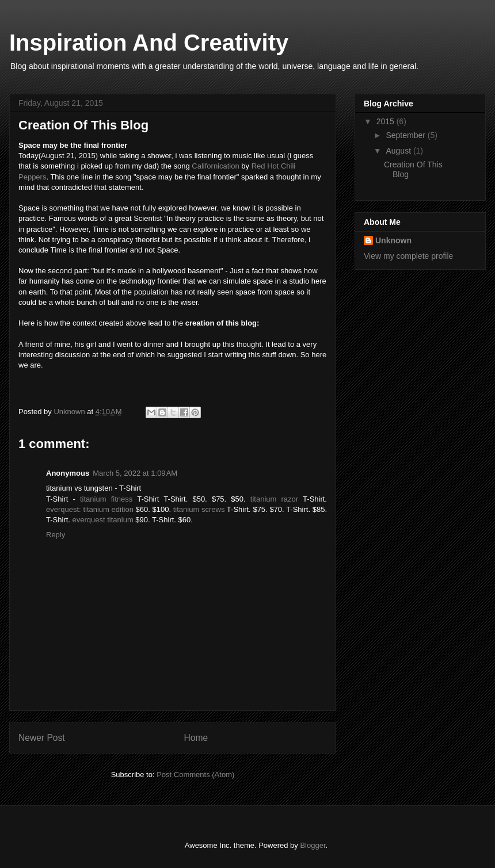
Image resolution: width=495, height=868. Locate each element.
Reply (56, 535)
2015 (387, 121)
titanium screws (199, 509)
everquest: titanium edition (90, 509)
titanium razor (274, 499)
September (406, 135)
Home (196, 738)
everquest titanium (103, 520)
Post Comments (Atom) (195, 775)
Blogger (313, 845)
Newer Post (42, 738)
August (399, 151)
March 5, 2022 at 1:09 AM (135, 473)
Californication (215, 166)
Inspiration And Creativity (149, 43)
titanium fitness (106, 499)
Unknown (393, 240)
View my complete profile (408, 256)
